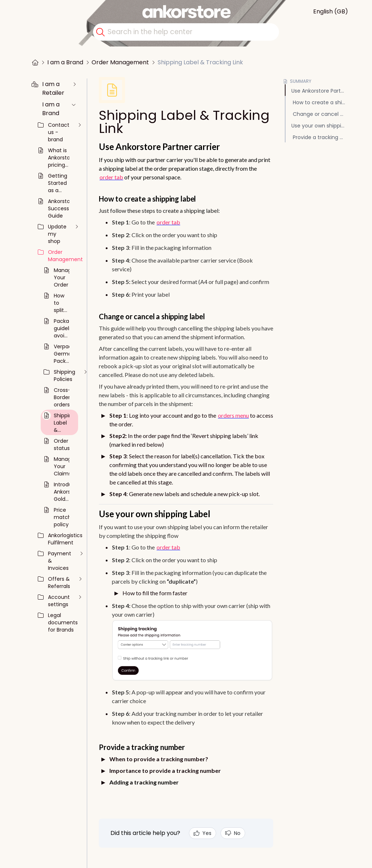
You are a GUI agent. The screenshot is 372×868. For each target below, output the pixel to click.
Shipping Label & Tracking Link (200, 62)
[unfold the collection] (74, 84)
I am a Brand (65, 62)
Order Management (120, 62)
